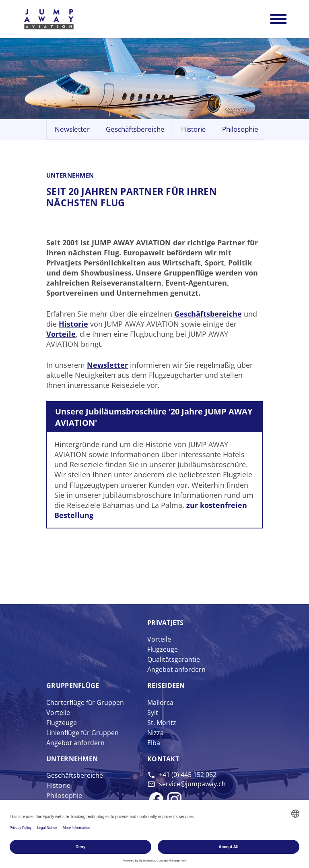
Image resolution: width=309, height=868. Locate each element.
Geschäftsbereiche (135, 130)
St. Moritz (162, 723)
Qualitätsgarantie (174, 660)
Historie (194, 130)
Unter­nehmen (72, 760)
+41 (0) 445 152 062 (188, 775)
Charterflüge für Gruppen (85, 703)
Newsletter (72, 130)
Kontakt (163, 760)
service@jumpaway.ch (192, 784)
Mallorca (160, 703)
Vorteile (61, 335)
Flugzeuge (163, 650)
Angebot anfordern (176, 670)
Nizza (156, 733)
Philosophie (240, 130)
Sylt (153, 713)
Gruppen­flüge (73, 686)
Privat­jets (166, 623)
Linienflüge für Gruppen (82, 733)
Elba (154, 744)
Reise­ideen (166, 686)
